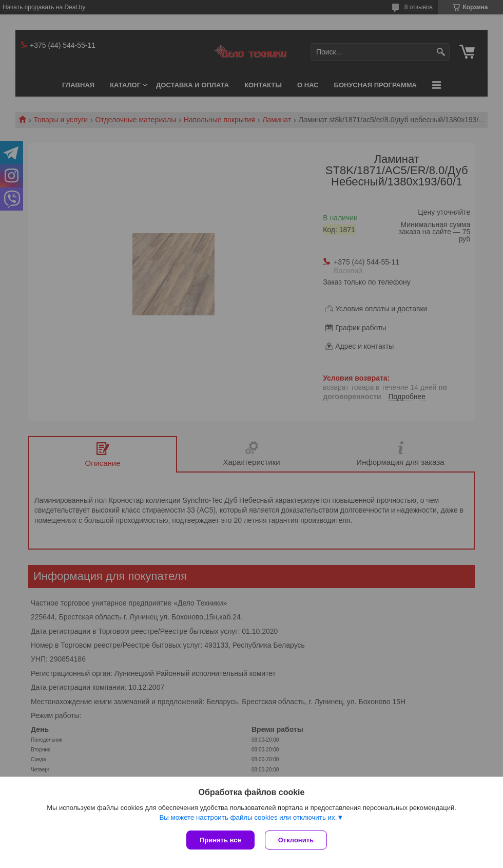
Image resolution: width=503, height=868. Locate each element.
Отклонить (296, 840)
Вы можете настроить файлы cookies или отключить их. (248, 817)
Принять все (220, 840)
